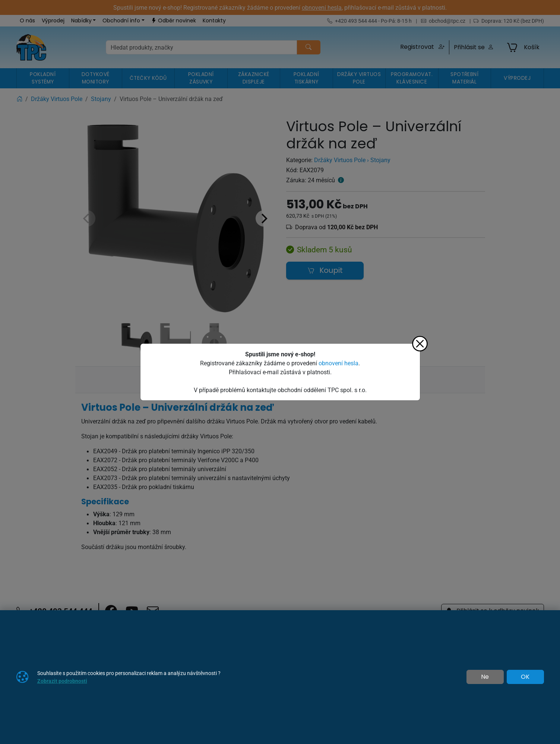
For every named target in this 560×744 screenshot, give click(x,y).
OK (525, 677)
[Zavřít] (420, 344)
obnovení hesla (338, 363)
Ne (485, 677)
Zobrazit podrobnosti (62, 681)
